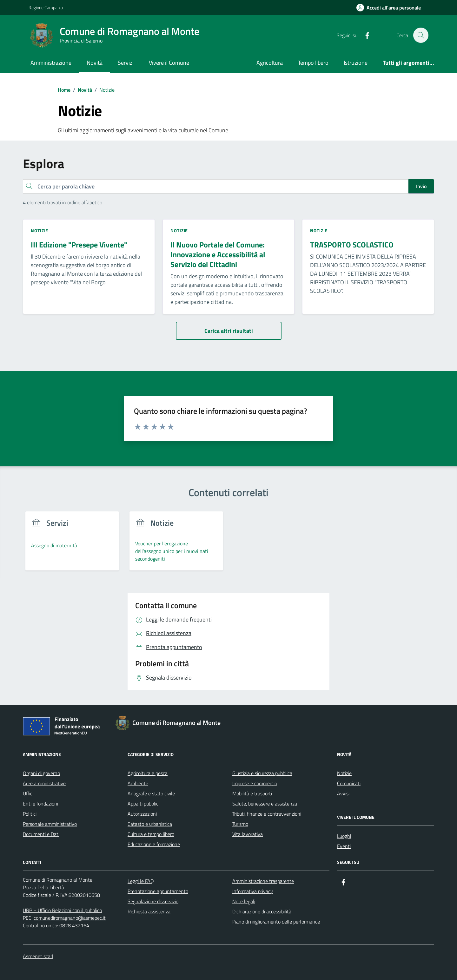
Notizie (344, 773)
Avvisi (343, 793)
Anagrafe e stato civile (151, 793)
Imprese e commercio (255, 783)
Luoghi (344, 836)
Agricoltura (270, 63)
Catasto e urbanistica (150, 824)
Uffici (28, 793)
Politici (30, 814)
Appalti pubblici (143, 804)
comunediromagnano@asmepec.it (70, 918)
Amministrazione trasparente (263, 881)
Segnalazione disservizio (153, 901)
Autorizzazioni (142, 814)
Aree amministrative (44, 783)
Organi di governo (41, 773)
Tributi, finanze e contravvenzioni (267, 814)
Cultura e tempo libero (151, 834)
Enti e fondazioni (40, 804)
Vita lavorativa (248, 834)
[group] (72, 545)
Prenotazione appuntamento (158, 891)
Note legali (244, 901)
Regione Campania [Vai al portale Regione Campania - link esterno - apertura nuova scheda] (46, 7)
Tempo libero (313, 63)
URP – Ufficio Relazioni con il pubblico (62, 910)
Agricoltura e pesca (148, 773)
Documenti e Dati (41, 834)
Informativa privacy (253, 891)
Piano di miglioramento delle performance (276, 922)
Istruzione (356, 63)
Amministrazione (51, 63)
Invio (421, 186)
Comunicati (349, 783)
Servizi (126, 63)
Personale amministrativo (50, 824)
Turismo (240, 824)
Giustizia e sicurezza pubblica (262, 773)
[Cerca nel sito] (421, 35)
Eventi (344, 846)
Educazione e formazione (154, 844)
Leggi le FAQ (141, 881)
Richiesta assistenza (149, 911)
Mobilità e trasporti (252, 793)
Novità (95, 63)
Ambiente (138, 783)
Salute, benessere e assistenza (265, 804)
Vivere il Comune (169, 63)
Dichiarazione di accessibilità (262, 911)
